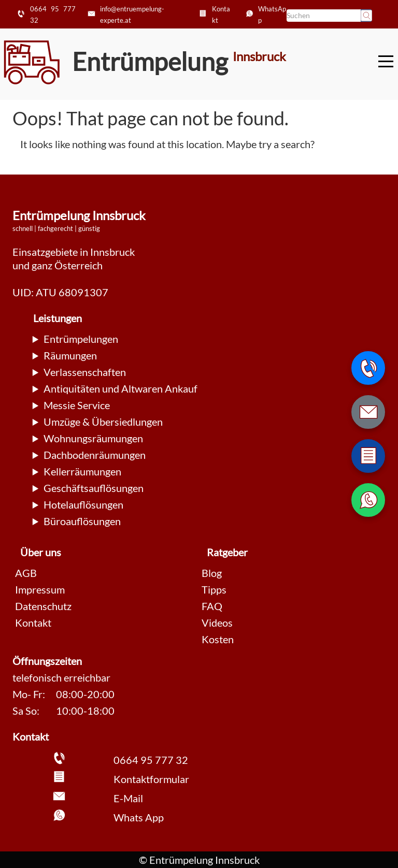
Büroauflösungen (82, 521)
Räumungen (70, 355)
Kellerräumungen (82, 471)
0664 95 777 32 (151, 760)
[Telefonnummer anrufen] (368, 368)
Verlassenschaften (85, 372)
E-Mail (128, 798)
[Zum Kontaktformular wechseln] (368, 456)
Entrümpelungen (81, 339)
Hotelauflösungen (83, 504)
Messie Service (77, 405)
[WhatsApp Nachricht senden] (368, 500)
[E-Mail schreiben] (368, 412)
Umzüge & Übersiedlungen (103, 422)
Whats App (139, 817)
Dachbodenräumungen (95, 455)
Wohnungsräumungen (93, 438)
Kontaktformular (151, 779)
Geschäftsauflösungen (94, 488)
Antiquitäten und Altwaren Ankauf (120, 388)
